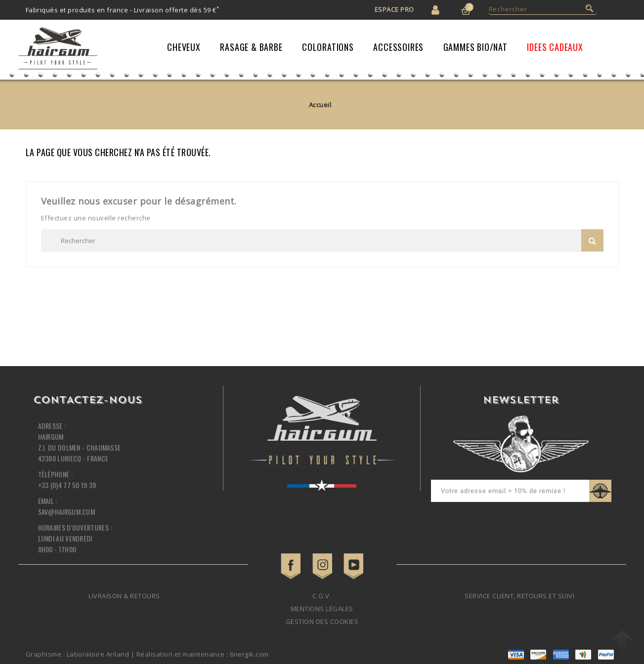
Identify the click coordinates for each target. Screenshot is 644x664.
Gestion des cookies (322, 622)
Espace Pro (394, 9)
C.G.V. (322, 596)
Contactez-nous (88, 401)
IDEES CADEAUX (555, 47)
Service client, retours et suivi (519, 596)
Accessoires (398, 47)
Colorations (328, 47)
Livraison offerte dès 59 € (177, 10)
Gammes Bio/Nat (475, 47)
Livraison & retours (124, 596)
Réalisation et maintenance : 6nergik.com (203, 654)
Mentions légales (322, 609)
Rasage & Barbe (251, 47)
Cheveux (184, 47)
